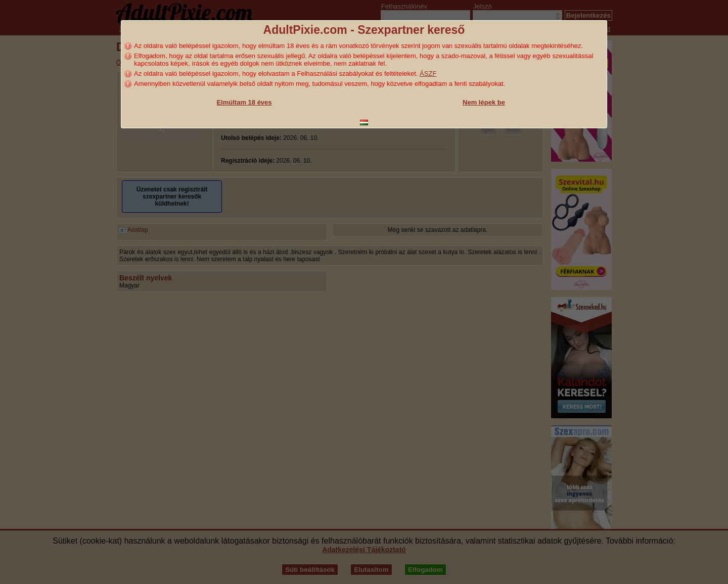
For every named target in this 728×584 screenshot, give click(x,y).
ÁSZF (428, 74)
